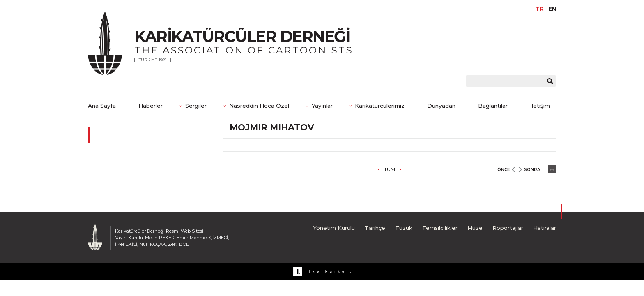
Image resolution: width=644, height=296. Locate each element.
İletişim (540, 106)
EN (552, 9)
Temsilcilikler (440, 228)
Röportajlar (508, 228)
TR (540, 9)
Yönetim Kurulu (334, 228)
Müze (475, 228)
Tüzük (404, 228)
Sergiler (196, 106)
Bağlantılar (493, 106)
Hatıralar (545, 228)
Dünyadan (441, 106)
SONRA (532, 170)
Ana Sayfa (102, 106)
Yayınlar (322, 106)
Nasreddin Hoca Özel (259, 106)
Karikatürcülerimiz (380, 106)
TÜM (390, 169)
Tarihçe (375, 228)
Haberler (151, 106)
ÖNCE (504, 170)
